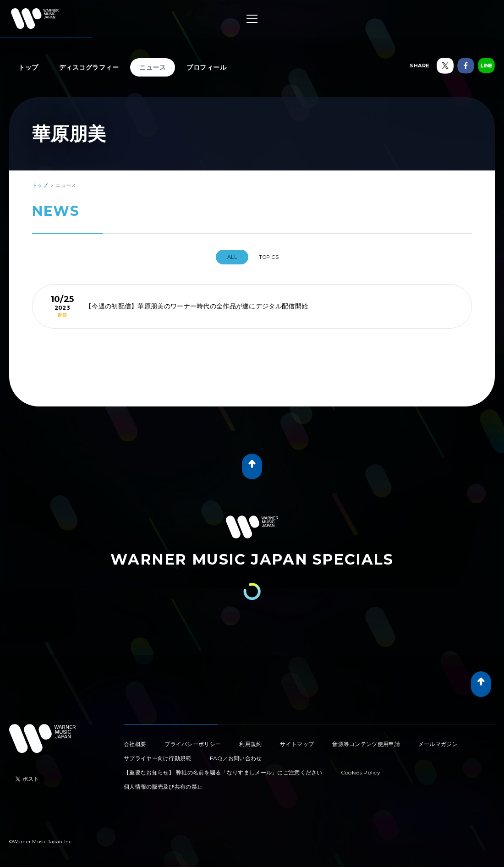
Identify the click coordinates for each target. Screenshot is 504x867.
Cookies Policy (361, 769)
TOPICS (272, 257)
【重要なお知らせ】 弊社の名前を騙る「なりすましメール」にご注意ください (223, 769)
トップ (28, 67)
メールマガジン (438, 740)
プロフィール (206, 67)
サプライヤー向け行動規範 (158, 755)
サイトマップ (297, 740)
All (227, 257)
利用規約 (250, 740)
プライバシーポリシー (193, 740)
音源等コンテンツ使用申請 (366, 740)
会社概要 (135, 740)
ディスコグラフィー (89, 67)
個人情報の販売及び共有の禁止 (163, 783)
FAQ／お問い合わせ (236, 755)
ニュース (153, 67)
